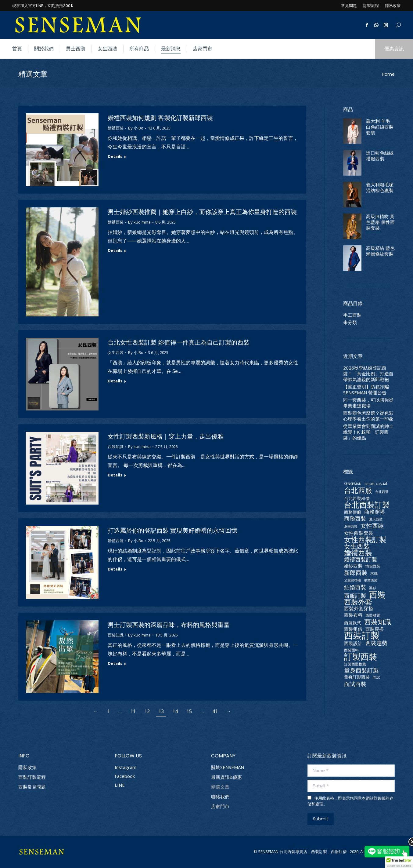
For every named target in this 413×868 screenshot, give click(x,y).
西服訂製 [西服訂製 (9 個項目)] (355, 595)
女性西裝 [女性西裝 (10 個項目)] (372, 526)
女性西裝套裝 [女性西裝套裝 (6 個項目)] (359, 533)
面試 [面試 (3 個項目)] (376, 677)
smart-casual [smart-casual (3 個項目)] (376, 484)
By (136, 128)
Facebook (125, 776)
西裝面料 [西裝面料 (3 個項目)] (351, 650)
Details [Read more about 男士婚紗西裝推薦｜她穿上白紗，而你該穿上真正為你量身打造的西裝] (115, 251)
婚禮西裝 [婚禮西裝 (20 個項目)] (358, 553)
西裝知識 (116, 447)
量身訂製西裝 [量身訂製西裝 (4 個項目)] (357, 677)
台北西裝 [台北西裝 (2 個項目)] (382, 492)
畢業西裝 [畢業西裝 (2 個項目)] (371, 580)
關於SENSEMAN (228, 767)
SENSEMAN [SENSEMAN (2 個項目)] (353, 484)
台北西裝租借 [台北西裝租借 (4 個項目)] (357, 498)
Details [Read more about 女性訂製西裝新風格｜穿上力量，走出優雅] (115, 475)
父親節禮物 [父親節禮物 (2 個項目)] (352, 580)
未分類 (350, 322)
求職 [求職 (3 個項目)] (374, 573)
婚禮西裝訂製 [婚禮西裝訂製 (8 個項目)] (361, 559)
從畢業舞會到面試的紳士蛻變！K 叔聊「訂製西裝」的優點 (368, 432)
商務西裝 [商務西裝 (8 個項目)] (355, 518)
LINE (120, 785)
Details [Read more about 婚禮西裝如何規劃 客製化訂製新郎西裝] (115, 157)
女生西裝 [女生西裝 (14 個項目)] (357, 546)
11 (133, 711)
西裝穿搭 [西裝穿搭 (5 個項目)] (375, 629)
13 (161, 711)
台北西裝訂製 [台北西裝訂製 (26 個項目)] (367, 505)
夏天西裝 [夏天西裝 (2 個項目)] (376, 519)
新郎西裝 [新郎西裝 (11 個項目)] (356, 573)
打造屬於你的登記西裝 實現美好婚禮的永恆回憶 (172, 531)
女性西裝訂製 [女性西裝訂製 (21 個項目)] (365, 540)
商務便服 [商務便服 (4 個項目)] (353, 512)
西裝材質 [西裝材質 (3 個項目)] (373, 615)
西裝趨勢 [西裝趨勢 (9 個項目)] (376, 643)
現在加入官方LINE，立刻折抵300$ (43, 6)
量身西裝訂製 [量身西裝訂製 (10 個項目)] (361, 671)
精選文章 (220, 787)
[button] (399, 862)
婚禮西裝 (116, 128)
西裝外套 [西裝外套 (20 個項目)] (358, 602)
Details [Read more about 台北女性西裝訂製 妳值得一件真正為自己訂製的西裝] (115, 381)
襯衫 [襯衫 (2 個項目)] (372, 588)
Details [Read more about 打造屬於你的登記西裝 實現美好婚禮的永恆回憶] (115, 569)
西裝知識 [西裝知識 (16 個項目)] (378, 622)
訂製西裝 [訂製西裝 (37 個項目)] (361, 656)
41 (215, 711)
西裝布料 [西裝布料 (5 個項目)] (353, 615)
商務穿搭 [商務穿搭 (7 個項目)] (375, 512)
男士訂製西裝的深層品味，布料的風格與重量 (169, 625)
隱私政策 (27, 767)
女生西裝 (116, 352)
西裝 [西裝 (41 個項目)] (377, 594)
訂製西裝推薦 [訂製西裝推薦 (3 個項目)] (355, 664)
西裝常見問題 (32, 787)
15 (189, 711)
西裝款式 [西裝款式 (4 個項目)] (353, 623)
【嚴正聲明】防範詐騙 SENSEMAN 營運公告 (366, 390)
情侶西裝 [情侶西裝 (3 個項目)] (373, 566)
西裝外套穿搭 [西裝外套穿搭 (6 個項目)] (359, 609)
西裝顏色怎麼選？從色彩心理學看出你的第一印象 (368, 416)
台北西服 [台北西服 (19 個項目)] (358, 490)
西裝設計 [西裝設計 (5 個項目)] (353, 643)
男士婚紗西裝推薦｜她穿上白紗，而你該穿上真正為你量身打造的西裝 (202, 212)
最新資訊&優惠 (226, 777)
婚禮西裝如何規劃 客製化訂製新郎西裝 (160, 118)
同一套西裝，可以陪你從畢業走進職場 (368, 403)
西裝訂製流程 (32, 777)
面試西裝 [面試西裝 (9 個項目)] (355, 684)
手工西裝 (352, 315)
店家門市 (220, 806)
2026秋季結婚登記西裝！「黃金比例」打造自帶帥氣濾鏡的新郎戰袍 (368, 374)
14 (175, 711)
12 (147, 711)
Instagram (126, 767)
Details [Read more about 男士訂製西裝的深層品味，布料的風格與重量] (115, 664)
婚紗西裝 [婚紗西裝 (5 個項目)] (353, 566)
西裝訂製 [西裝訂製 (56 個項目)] (362, 635)
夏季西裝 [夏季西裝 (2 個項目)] (351, 527)
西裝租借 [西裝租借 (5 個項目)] (353, 629)
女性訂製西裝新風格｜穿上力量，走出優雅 (166, 436)
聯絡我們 (220, 797)
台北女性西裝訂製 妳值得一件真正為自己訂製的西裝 (179, 342)
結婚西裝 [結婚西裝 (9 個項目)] (355, 587)
